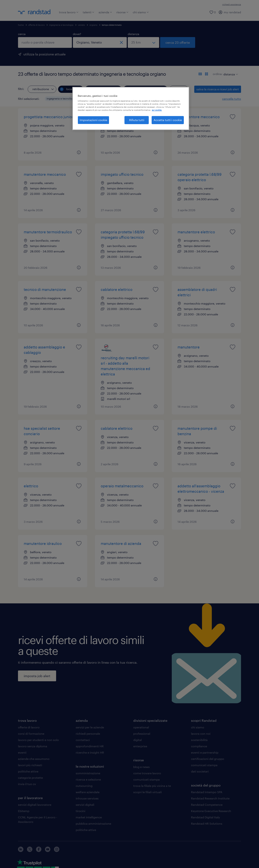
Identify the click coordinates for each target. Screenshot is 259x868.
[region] (131, 108)
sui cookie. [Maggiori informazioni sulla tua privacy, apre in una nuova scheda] (157, 110)
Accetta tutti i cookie (168, 120)
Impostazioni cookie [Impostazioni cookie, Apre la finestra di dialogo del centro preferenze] (93, 120)
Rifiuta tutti (137, 120)
